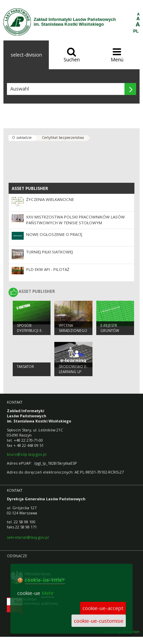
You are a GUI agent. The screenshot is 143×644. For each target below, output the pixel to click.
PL (136, 31)
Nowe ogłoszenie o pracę (54, 234)
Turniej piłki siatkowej (49, 252)
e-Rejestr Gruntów (110, 328)
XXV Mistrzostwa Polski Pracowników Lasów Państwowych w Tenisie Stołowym (75, 220)
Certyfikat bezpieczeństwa (63, 138)
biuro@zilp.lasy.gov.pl (27, 454)
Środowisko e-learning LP (73, 369)
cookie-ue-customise (99, 621)
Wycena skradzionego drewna (73, 330)
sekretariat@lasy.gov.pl (28, 537)
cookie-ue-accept (103, 608)
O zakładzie (22, 138)
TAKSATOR (25, 367)
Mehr (48, 593)
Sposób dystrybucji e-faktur (30, 330)
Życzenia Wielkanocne (50, 199)
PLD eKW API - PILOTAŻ (48, 269)
